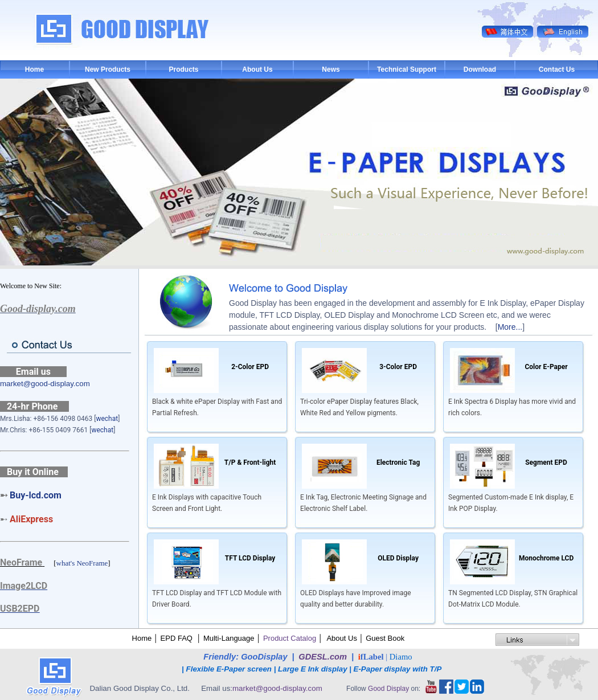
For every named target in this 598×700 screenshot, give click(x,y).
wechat (107, 419)
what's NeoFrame (82, 563)
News (331, 69)
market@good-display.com (45, 384)
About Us (257, 69)
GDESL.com (323, 657)
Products (183, 69)
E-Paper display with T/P (399, 669)
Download (480, 69)
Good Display (388, 689)
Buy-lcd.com (36, 495)
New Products (108, 69)
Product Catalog (290, 638)
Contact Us (557, 69)
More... (510, 327)
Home (34, 69)
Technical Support (407, 69)
